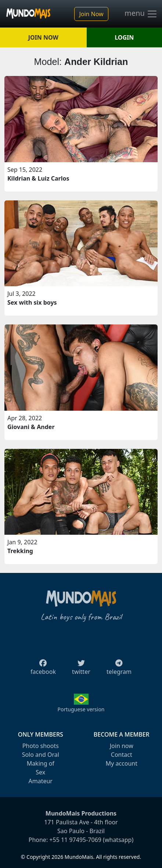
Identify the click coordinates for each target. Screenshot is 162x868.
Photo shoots (41, 746)
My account (122, 763)
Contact (122, 755)
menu (141, 14)
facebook (43, 669)
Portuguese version (81, 709)
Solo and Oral (41, 755)
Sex (40, 772)
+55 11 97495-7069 (75, 840)
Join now (122, 746)
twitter (81, 669)
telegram (119, 669)
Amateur (41, 781)
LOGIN (124, 37)
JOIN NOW (43, 37)
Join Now (91, 14)
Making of (41, 763)
